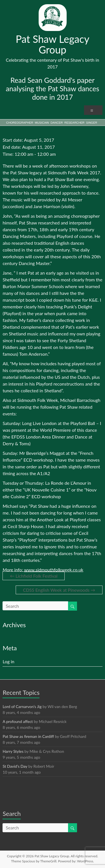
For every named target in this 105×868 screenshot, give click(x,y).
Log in (8, 661)
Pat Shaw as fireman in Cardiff (28, 736)
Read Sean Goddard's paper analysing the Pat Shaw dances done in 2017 (53, 88)
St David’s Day (15, 766)
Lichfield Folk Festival (34, 576)
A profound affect (18, 721)
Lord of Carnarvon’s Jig (22, 706)
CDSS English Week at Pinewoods (59, 590)
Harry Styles (13, 751)
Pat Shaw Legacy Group (53, 44)
